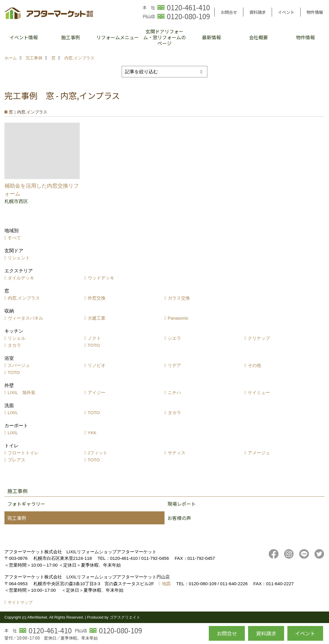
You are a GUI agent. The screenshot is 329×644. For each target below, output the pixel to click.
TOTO (94, 345)
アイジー (97, 392)
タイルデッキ (21, 278)
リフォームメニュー (118, 37)
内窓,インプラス (24, 298)
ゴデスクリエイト (125, 617)
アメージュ (259, 453)
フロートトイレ (23, 453)
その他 (254, 365)
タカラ (14, 345)
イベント (286, 12)
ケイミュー (259, 392)
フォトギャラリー (26, 504)
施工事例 (71, 37)
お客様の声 (179, 518)
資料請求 (258, 12)
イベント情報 (24, 37)
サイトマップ (20, 602)
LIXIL (13, 413)
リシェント (19, 258)
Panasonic (178, 318)
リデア (174, 365)
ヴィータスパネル (25, 318)
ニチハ (174, 392)
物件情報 (315, 12)
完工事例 (17, 518)
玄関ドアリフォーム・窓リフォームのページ (164, 37)
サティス (177, 453)
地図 (166, 584)
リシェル (17, 338)
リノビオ (97, 365)
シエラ (174, 338)
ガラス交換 (179, 298)
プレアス (17, 460)
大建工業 (97, 318)
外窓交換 (97, 298)
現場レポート (182, 504)
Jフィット (98, 453)
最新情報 (211, 37)
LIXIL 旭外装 (22, 392)
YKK (92, 433)
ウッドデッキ (101, 278)
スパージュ (19, 365)
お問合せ (229, 12)
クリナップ (259, 338)
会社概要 (258, 37)
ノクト (94, 338)
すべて (14, 238)
